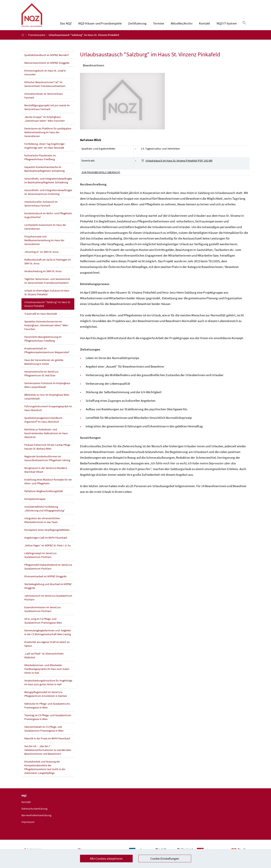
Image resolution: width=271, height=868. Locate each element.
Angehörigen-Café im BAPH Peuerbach (46, 542)
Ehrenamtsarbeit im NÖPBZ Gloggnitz (45, 581)
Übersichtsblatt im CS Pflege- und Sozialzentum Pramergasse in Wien (44, 733)
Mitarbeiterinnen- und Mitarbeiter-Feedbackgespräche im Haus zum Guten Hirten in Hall (47, 673)
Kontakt (204, 26)
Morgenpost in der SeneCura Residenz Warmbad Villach (46, 474)
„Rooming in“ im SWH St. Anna (41, 256)
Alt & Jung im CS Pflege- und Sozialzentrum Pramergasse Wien (43, 625)
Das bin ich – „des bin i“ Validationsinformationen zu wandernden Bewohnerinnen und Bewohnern (48, 754)
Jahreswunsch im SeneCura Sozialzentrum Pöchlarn (48, 602)
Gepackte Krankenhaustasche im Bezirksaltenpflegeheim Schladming (44, 173)
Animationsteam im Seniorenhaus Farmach (44, 100)
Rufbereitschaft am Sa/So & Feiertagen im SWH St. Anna (48, 266)
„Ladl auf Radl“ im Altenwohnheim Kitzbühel (44, 660)
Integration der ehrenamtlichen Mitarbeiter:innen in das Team (42, 525)
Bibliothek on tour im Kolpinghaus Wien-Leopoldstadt (47, 401)
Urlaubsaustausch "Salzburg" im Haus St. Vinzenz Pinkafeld (47, 308)
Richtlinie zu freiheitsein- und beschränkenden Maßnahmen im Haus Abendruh (46, 438)
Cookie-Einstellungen (165, 859)
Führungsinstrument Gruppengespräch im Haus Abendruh (48, 413)
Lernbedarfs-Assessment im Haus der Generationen (45, 231)
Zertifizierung (137, 26)
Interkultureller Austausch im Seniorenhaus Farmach (41, 208)
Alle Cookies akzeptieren (106, 859)
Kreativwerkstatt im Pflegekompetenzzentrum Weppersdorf (47, 355)
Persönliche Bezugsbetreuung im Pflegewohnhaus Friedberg (43, 343)
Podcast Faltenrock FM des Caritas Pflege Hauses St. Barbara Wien (47, 451)
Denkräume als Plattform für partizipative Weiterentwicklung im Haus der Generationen (48, 137)
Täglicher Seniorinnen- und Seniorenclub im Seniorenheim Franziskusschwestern (47, 285)
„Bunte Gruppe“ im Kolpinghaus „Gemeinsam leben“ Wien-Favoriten (45, 123)
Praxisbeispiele (37, 39)
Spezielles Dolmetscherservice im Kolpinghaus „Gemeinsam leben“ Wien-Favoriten (46, 330)
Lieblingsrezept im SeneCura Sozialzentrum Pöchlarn (40, 559)
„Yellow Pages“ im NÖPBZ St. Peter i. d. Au (48, 550)
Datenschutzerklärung (34, 813)
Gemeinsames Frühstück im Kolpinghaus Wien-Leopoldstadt (47, 389)
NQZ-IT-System (227, 26)
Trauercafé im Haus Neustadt (41, 318)
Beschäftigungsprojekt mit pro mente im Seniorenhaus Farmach (47, 112)
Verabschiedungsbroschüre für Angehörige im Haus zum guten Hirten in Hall (48, 687)
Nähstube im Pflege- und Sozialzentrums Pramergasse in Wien (47, 710)
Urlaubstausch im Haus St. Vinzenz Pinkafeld (177, 165)
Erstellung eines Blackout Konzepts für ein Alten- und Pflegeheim (48, 486)
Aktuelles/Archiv (182, 26)
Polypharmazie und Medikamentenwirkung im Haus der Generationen (44, 245)
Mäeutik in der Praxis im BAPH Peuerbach (47, 743)
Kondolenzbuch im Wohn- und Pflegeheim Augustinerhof (48, 220)
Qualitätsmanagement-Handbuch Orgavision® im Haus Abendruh (43, 424)
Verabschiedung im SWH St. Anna (43, 276)
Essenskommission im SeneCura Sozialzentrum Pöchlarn (42, 614)
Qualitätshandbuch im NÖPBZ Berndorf (46, 59)
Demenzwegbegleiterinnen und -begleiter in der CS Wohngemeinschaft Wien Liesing (48, 637)
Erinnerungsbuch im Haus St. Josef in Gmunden (45, 77)
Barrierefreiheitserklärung (36, 820)
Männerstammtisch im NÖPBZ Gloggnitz (47, 67)
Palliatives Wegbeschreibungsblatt (44, 495)
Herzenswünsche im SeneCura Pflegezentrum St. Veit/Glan (41, 378)
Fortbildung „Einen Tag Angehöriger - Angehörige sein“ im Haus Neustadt (45, 150)
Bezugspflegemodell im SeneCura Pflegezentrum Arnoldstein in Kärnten (46, 698)
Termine (158, 26)
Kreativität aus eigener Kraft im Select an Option (47, 648)
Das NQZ (66, 26)
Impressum (28, 826)
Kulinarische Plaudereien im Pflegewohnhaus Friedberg (40, 162)
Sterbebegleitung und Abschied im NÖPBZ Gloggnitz (48, 590)
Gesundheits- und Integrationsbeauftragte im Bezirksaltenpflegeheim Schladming (48, 185)
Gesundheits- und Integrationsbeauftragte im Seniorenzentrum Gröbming (48, 196)
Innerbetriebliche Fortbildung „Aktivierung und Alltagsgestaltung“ (45, 513)
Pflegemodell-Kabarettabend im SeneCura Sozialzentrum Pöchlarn (48, 571)
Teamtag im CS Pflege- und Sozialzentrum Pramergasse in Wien (48, 721)
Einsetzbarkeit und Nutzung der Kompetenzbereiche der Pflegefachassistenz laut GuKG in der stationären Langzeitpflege (45, 772)
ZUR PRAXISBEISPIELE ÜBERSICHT (101, 177)
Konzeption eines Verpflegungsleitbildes (47, 534)
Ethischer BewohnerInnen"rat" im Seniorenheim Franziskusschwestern (45, 88)
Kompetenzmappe (35, 503)
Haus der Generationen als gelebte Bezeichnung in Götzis (44, 366)
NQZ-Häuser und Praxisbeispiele (100, 26)
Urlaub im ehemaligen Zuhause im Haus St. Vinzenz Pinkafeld (47, 297)
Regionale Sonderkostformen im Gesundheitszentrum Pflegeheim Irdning (47, 463)
